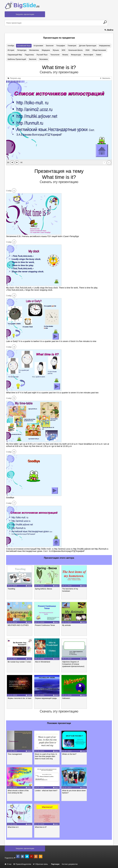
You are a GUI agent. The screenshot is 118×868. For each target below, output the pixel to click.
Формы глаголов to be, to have (19, 698)
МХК (63, 50)
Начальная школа (75, 50)
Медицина (45, 50)
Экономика (43, 59)
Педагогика (29, 55)
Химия (98, 55)
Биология (49, 46)
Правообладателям (22, 864)
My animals (67, 625)
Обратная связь (40, 864)
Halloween (66, 698)
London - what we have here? (46, 791)
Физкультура (75, 55)
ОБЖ (87, 50)
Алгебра (11, 46)
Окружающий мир (15, 55)
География (60, 46)
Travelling (11, 589)
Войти (109, 30)
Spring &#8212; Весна (43, 589)
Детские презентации (87, 46)
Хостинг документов (70, 864)
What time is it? (41, 827)
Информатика (104, 46)
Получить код (14, 78)
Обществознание (98, 50)
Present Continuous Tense (45, 625)
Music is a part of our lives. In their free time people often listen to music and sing (46, 756)
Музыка (55, 50)
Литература (22, 50)
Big (26, 5)
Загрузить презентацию (25, 14)
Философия (88, 55)
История (11, 50)
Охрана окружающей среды (46, 698)
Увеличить (105, 78)
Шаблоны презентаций (17, 59)
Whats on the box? (69, 754)
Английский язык (24, 46)
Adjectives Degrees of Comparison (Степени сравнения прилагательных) (73, 664)
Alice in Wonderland (43, 662)
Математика (34, 50)
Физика (65, 55)
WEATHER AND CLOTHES (18, 625)
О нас (8, 864)
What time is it (13, 827)
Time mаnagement (15, 754)
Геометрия (71, 46)
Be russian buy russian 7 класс (19, 662)
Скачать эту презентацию (59, 72)
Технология (55, 55)
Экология (32, 59)
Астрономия (38, 46)
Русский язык (42, 55)
